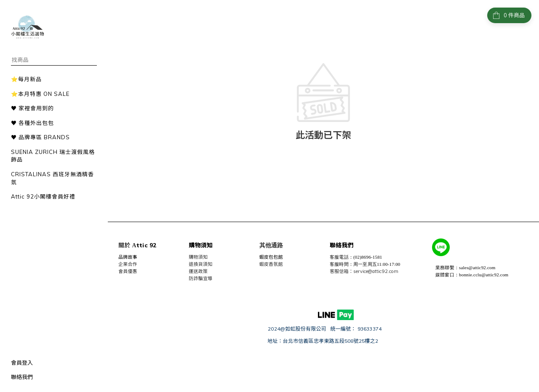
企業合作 (128, 264)
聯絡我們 (22, 377)
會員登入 (22, 363)
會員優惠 (128, 271)
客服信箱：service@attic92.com (364, 271)
